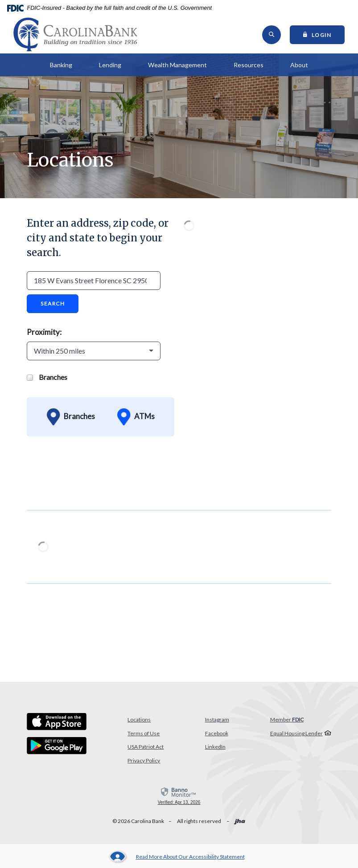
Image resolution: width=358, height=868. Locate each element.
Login (324, 35)
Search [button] (53, 306)
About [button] (299, 67)
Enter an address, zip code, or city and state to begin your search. (98, 240)
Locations (139, 722)
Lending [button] (110, 67)
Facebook (217, 735)
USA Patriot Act (146, 749)
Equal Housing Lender (296, 735)
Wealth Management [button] (177, 67)
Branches (47, 379)
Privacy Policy (144, 762)
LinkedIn (215, 749)
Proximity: (44, 334)
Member (287, 722)
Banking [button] (61, 67)
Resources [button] (249, 67)
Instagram (217, 722)
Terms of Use (144, 735)
